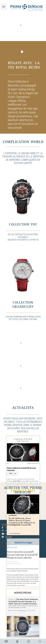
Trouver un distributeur (23, 506)
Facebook (8, 528)
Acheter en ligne (23, 512)
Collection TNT (23, 225)
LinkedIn (7, 537)
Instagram (8, 531)
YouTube (7, 534)
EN (40, 641)
